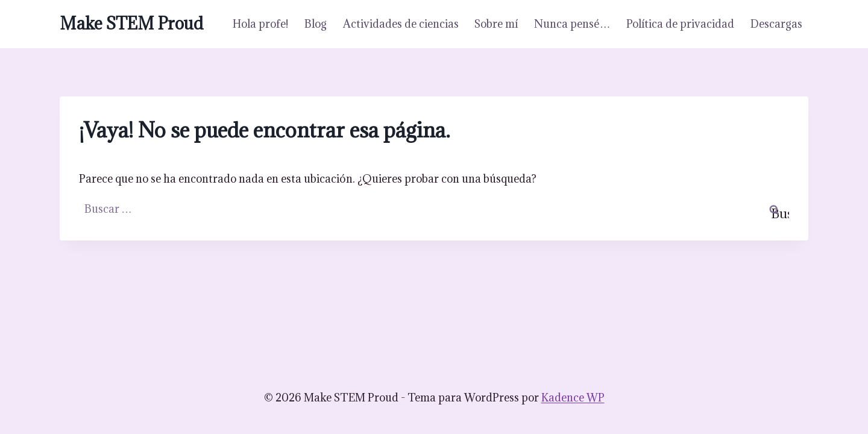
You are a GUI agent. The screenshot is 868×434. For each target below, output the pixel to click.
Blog (316, 24)
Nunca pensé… (572, 24)
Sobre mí (496, 24)
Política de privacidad (680, 24)
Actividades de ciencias (401, 24)
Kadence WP (573, 398)
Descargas (776, 24)
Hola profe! (260, 24)
